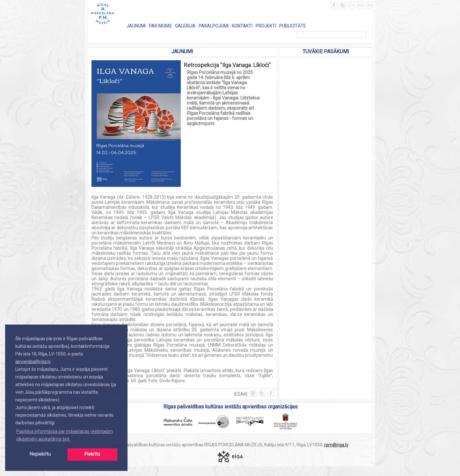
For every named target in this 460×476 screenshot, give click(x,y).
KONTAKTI (242, 26)
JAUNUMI (136, 26)
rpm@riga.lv (336, 445)
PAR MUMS (160, 26)
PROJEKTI (266, 26)
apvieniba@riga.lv (33, 362)
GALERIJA (185, 26)
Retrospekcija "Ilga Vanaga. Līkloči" (227, 65)
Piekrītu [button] (92, 454)
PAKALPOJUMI (214, 26)
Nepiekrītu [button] (40, 454)
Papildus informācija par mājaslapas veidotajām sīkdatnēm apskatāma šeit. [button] (65, 435)
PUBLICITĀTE (293, 26)
